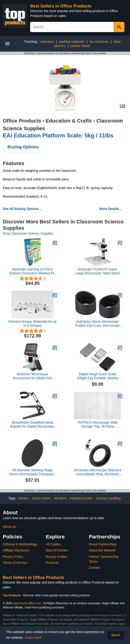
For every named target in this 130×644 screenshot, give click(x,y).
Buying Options (23, 147)
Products (52, 563)
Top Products (12, 595)
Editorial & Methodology (20, 544)
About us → (11, 527)
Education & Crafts (69, 121)
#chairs (23, 498)
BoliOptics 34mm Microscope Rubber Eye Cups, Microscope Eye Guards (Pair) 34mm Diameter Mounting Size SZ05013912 (98, 324)
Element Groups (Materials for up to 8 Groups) (32, 324)
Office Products (22, 121)
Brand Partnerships (103, 544)
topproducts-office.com (27, 603)
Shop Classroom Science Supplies (28, 233)
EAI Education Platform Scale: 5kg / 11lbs (58, 135)
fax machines (99, 42)
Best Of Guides (57, 550)
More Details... (111, 209)
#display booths (81, 498)
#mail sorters (41, 498)
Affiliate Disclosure (16, 550)
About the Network (102, 550)
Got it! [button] (116, 635)
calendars (47, 42)
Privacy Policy (13, 557)
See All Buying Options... (22, 209)
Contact (95, 568)
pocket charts (80, 46)
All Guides (53, 544)
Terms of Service (15, 563)
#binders (60, 498)
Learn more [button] (33, 637)
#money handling (108, 498)
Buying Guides (56, 557)
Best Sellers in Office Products (61, 6)
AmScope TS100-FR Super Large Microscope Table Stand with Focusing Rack (97, 271)
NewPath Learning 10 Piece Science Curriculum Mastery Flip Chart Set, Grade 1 (32, 271)
